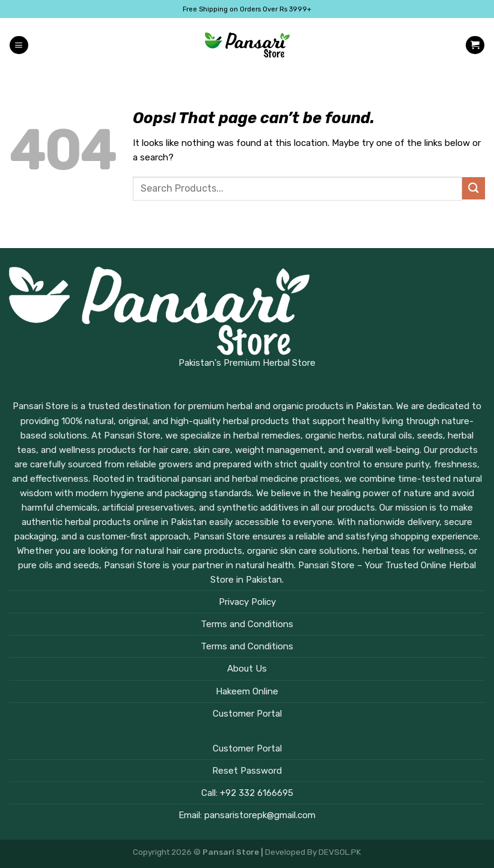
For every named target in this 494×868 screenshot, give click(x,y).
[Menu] (19, 45)
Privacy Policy (247, 602)
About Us (247, 669)
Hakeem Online (247, 691)
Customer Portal (247, 714)
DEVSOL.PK (340, 852)
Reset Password (247, 771)
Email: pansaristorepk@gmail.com (247, 815)
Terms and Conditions (247, 624)
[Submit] (474, 188)
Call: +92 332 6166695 (247, 793)
